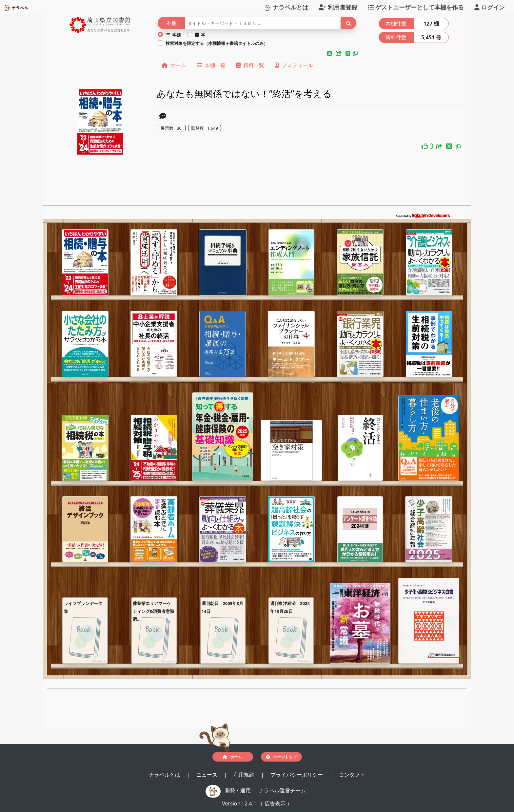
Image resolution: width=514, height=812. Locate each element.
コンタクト (352, 775)
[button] (330, 53)
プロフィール (294, 65)
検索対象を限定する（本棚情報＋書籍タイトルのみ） (217, 43)
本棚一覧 (211, 65)
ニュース (208, 775)
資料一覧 (250, 65)
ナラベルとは (286, 7)
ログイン (490, 7)
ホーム (174, 65)
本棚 (173, 35)
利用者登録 (338, 7)
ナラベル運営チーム (282, 790)
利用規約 (245, 775)
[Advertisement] (257, 187)
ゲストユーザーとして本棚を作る (416, 7)
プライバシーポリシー (297, 775)
